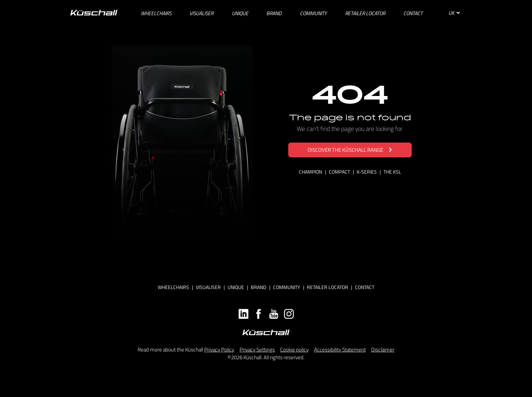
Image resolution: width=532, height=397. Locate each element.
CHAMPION (311, 172)
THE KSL (392, 172)
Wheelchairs (173, 287)
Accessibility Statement (340, 350)
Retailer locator (328, 287)
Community (287, 287)
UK (454, 13)
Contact (365, 287)
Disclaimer (383, 350)
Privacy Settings (257, 350)
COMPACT (340, 172)
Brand (259, 287)
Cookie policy (294, 350)
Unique (236, 287)
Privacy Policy (219, 350)
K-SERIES (367, 172)
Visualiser (208, 287)
